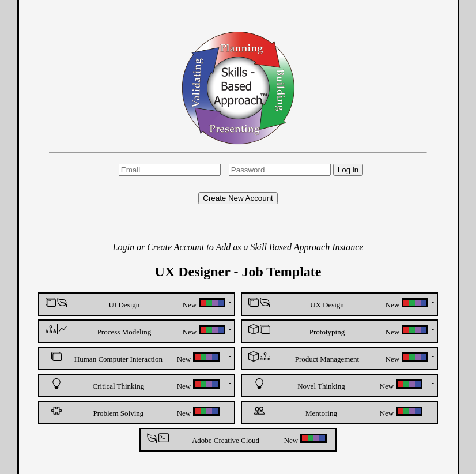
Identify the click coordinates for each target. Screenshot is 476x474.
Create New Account (238, 198)
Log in (348, 170)
